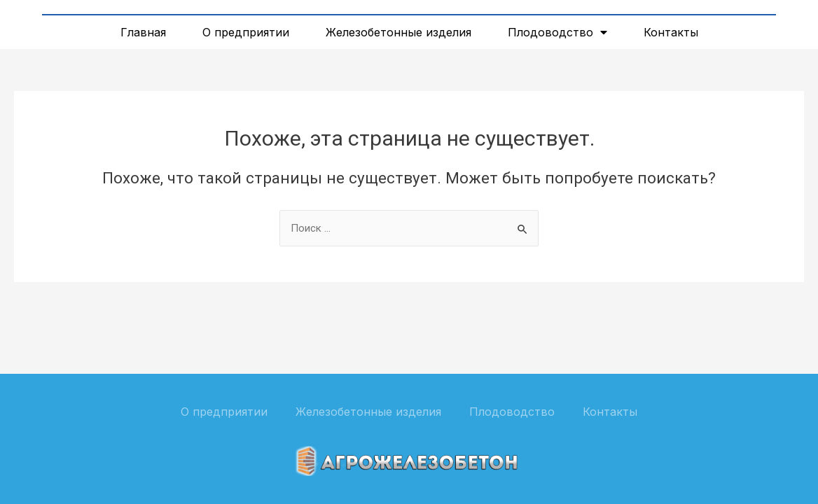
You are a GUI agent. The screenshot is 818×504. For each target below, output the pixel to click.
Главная (143, 32)
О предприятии (246, 32)
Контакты (671, 32)
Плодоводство (557, 32)
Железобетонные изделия (398, 32)
